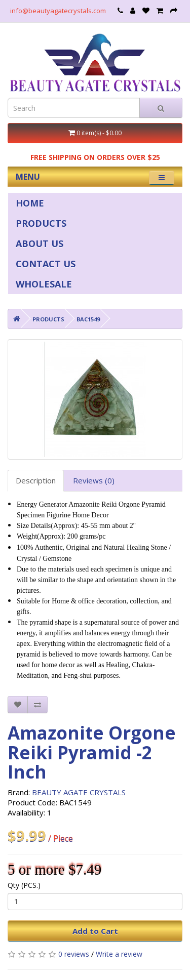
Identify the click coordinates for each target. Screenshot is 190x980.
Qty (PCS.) (24, 885)
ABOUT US (40, 243)
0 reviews (74, 954)
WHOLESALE (44, 284)
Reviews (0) (94, 480)
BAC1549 (88, 319)
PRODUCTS (41, 223)
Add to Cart (95, 931)
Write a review (119, 954)
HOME (30, 203)
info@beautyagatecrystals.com (58, 11)
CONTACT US (46, 264)
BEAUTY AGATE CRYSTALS (79, 792)
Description (36, 480)
